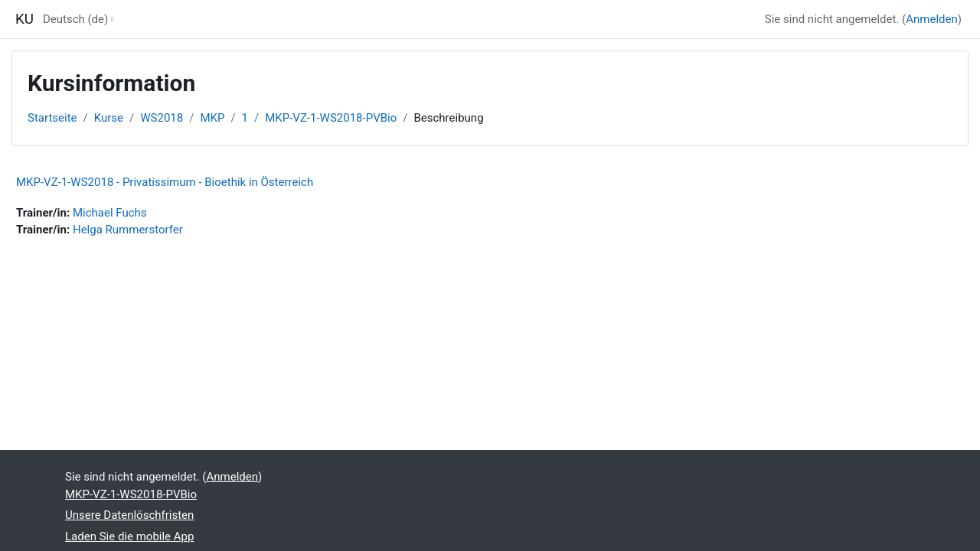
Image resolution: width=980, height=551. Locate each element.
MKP (212, 118)
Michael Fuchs (110, 213)
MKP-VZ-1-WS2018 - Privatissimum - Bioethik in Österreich (165, 182)
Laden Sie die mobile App (129, 536)
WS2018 (162, 118)
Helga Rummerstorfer (128, 230)
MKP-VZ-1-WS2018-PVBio (331, 118)
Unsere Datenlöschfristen (129, 515)
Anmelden (932, 19)
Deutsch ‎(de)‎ (75, 19)
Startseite (52, 118)
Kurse (109, 118)
